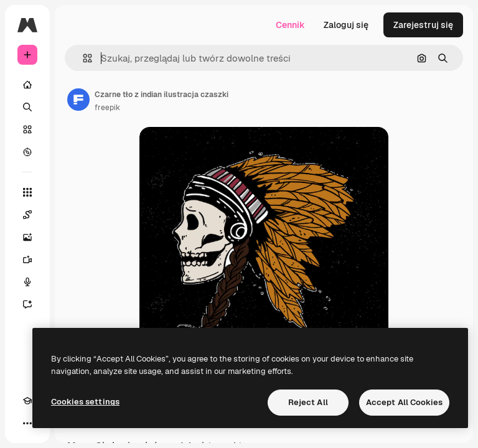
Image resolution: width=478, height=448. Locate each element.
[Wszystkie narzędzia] (27, 192)
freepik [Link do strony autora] (107, 108)
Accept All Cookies (404, 402)
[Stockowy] (27, 129)
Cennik (290, 25)
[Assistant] (27, 304)
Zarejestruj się (423, 25)
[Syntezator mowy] (27, 282)
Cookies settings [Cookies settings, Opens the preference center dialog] (85, 402)
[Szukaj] (27, 107)
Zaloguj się (346, 25)
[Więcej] (27, 423)
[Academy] (27, 401)
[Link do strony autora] (78, 100)
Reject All (308, 402)
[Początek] (27, 85)
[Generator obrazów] (27, 237)
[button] (82, 58)
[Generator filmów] (27, 259)
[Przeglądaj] (27, 152)
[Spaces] (27, 215)
